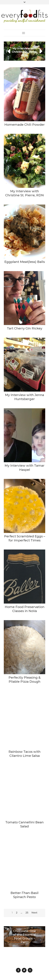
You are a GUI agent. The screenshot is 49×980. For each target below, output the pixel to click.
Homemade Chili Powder (24, 125)
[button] (9, 51)
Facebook (18, 970)
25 (27, 913)
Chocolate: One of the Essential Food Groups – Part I (24, 936)
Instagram (30, 970)
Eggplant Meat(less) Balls (25, 262)
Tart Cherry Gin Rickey (25, 328)
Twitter (24, 970)
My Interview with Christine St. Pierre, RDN (24, 52)
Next (34, 913)
